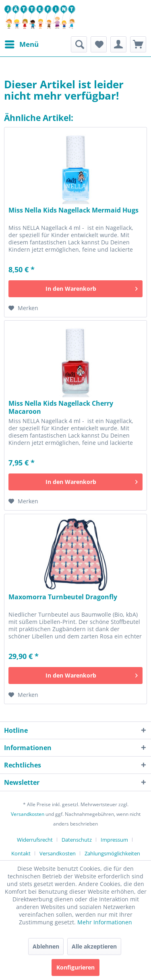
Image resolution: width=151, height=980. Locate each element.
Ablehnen (46, 946)
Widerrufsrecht (35, 840)
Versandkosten (28, 814)
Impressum (114, 840)
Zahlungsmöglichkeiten (112, 853)
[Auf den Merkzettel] (23, 308)
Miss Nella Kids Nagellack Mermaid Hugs (73, 210)
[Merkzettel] (99, 44)
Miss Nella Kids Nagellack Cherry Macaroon (61, 407)
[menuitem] (21, 44)
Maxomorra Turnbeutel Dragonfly (63, 597)
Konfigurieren (75, 967)
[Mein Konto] (118, 44)
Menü (22, 43)
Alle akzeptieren (94, 946)
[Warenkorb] (138, 44)
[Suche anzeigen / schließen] (79, 44)
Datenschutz (77, 840)
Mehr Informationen (105, 922)
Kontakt (21, 853)
